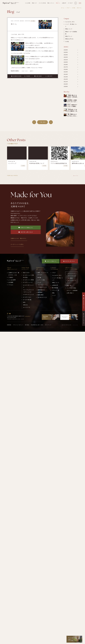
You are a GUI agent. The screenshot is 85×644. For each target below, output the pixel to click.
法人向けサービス (42, 297)
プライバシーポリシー (18, 325)
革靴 (53, 293)
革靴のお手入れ (69, 39)
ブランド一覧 (56, 290)
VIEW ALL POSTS (12, 175)
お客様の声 (55, 285)
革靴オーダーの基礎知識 (71, 33)
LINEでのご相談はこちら (26, 228)
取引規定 (27, 325)
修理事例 (40, 292)
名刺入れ (25, 305)
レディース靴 (41, 280)
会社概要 (11, 282)
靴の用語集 (55, 288)
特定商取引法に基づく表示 (37, 325)
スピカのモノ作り (70, 22)
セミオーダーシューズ (28, 286)
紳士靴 (39, 277)
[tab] (74, 176)
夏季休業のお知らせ (78, 163)
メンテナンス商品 (71, 288)
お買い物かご (70, 293)
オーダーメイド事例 (28, 280)
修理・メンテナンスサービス (43, 274)
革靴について (69, 29)
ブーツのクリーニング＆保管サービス (43, 286)
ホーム (63, 8)
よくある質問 (12, 280)
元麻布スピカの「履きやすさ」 (19, 238)
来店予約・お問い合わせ (26, 232)
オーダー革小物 (27, 300)
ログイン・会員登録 (72, 290)
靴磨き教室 (41, 295)
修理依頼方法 (41, 290)
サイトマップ (48, 325)
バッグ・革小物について (71, 25)
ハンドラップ (12, 163)
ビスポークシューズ (28, 295)
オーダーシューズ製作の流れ (28, 276)
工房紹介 (11, 277)
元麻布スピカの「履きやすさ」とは (14, 274)
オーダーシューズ (28, 282)
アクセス (11, 285)
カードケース (27, 307)
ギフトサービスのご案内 (72, 277)
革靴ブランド (69, 36)
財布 (24, 302)
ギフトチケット (72, 281)
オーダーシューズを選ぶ (17, 244)
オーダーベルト (27, 297)
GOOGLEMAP (28, 316)
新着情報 (9, 325)
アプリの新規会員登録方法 (59, 163)
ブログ (68, 8)
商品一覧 (69, 285)
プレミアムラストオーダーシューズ (28, 291)
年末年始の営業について (37, 163)
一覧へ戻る (42, 122)
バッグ (39, 282)
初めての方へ (27, 273)
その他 (73, 8)
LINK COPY (49, 76)
